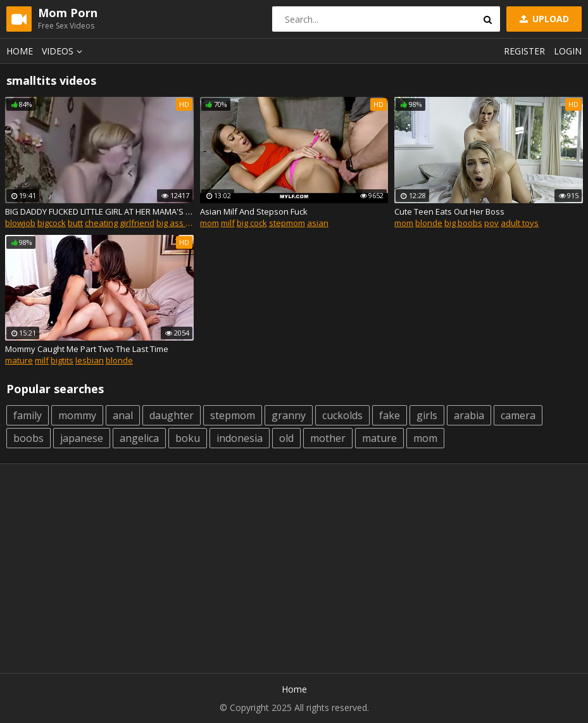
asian (318, 223)
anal (123, 415)
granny (289, 415)
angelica (139, 438)
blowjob (20, 223)
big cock (252, 223)
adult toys (520, 223)
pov (491, 223)
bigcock (52, 223)
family (28, 415)
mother (328, 438)
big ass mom (180, 223)
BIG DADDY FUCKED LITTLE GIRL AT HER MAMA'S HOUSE (99, 211)
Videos (64, 51)
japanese (82, 438)
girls (427, 415)
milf (228, 223)
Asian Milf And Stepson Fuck (254, 211)
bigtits (62, 360)
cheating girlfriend (120, 223)
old (286, 438)
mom (210, 223)
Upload (543, 19)
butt (75, 223)
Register (524, 51)
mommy (77, 415)
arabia (469, 415)
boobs (28, 438)
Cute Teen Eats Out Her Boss (449, 211)
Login (568, 51)
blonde (429, 223)
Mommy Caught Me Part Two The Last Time (87, 349)
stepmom (287, 223)
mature (19, 360)
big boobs (463, 223)
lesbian (90, 360)
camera (518, 415)
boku (188, 438)
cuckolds (342, 415)
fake (390, 415)
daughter (172, 415)
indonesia (240, 438)
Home (20, 51)
